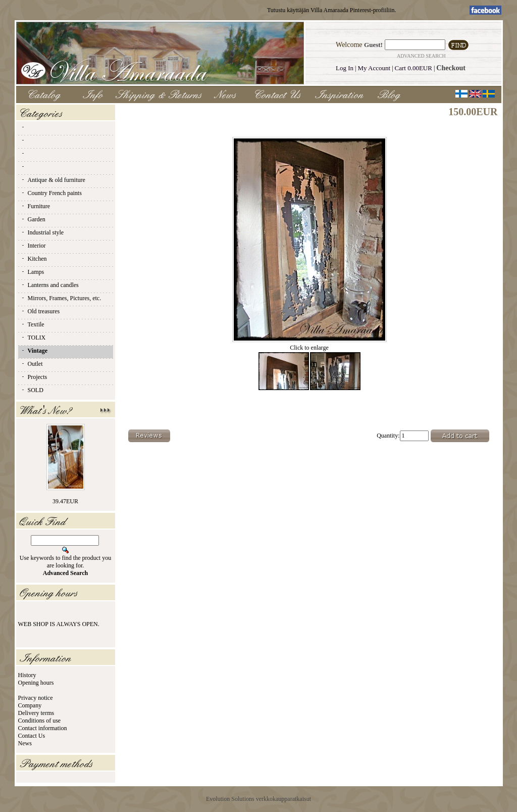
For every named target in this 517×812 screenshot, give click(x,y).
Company (30, 705)
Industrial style (42, 232)
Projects (34, 377)
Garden (33, 219)
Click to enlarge (309, 345)
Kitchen (34, 259)
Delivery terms (36, 713)
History (27, 675)
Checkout (451, 68)
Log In (345, 68)
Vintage (34, 351)
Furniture (36, 206)
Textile (33, 324)
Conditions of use (40, 721)
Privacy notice (36, 698)
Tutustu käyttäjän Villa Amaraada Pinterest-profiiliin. (332, 10)
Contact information (43, 728)
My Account (374, 68)
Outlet (32, 364)
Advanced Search (421, 56)
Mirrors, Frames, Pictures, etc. (61, 298)
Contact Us (32, 736)
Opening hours (36, 683)
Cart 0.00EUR (413, 68)
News (25, 743)
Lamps (33, 272)
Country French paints (51, 193)
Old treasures (40, 311)
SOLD (32, 390)
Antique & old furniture (53, 180)
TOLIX (33, 338)
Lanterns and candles (50, 285)
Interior (33, 246)
